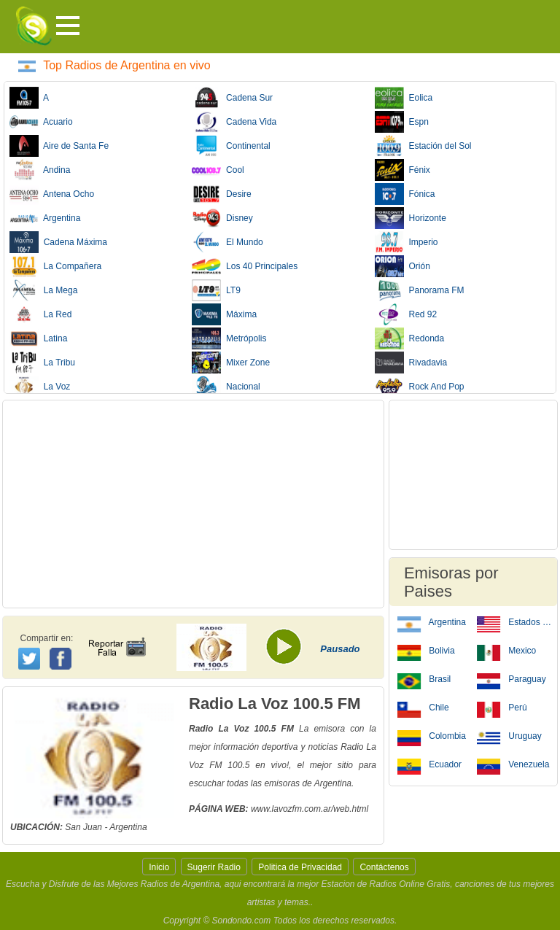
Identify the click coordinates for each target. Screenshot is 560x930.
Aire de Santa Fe (59, 146)
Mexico (506, 650)
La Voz (40, 387)
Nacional (226, 387)
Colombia (432, 735)
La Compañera (55, 266)
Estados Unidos (515, 621)
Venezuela (513, 764)
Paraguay (512, 678)
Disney (222, 218)
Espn (402, 122)
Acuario (41, 122)
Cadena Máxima (58, 242)
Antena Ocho (52, 194)
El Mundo (227, 242)
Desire (221, 194)
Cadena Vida (234, 122)
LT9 (216, 290)
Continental (231, 146)
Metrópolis (229, 338)
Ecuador (429, 764)
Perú (502, 707)
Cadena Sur (232, 98)
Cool (218, 170)
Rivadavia (411, 363)
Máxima (224, 314)
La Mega (43, 290)
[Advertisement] (193, 504)
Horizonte (411, 218)
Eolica (404, 98)
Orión (402, 266)
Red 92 (406, 314)
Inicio (159, 867)
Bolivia (426, 650)
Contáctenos (384, 867)
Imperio (407, 242)
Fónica (405, 194)
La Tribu (42, 363)
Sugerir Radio (214, 867)
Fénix (402, 170)
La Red (40, 314)
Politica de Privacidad (300, 867)
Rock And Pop (420, 387)
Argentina (45, 218)
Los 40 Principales (245, 266)
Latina (38, 338)
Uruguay (509, 735)
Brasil (424, 678)
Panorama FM (420, 290)
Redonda (409, 338)
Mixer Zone (231, 363)
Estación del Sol (423, 146)
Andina (40, 170)
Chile (423, 707)
